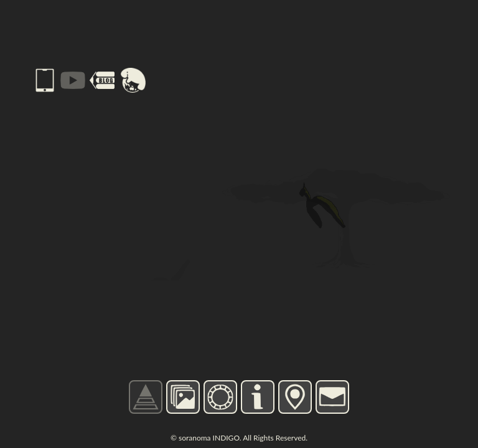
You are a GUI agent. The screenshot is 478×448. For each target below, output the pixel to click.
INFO (258, 397)
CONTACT (332, 397)
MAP (295, 397)
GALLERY (183, 397)
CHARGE (220, 397)
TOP (146, 397)
